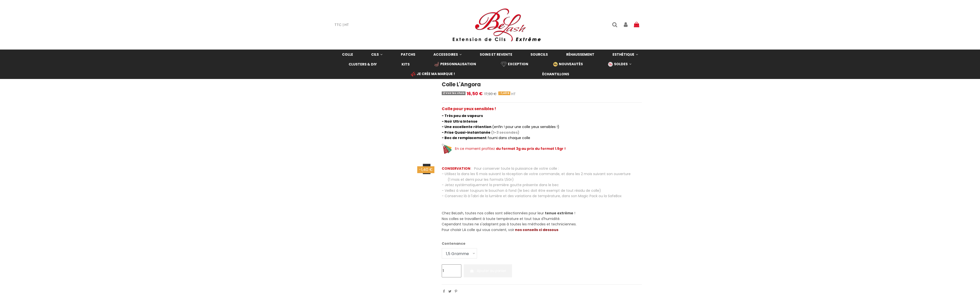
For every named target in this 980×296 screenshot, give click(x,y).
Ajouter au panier (488, 271)
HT (347, 25)
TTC (338, 25)
